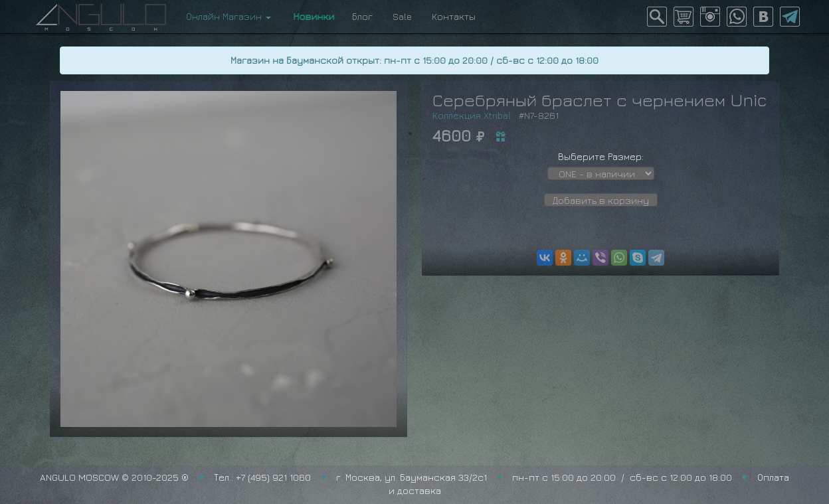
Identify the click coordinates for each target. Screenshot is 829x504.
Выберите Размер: (601, 156)
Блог (362, 16)
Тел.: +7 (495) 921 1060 (262, 477)
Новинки (312, 16)
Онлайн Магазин (229, 16)
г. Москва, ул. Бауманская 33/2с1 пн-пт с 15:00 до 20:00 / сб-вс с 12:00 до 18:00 (534, 477)
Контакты (454, 16)
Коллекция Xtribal (472, 115)
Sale (402, 16)
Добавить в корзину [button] (601, 200)
